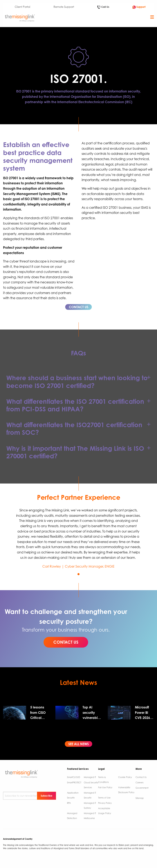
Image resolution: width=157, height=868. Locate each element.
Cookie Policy (125, 777)
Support (139, 7)
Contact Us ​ (141, 777)
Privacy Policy (105, 803)
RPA (69, 803)
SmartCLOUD (73, 777)
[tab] (78, 382)
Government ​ (142, 788)
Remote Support (64, 7)
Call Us (103, 7)
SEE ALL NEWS (78, 744)
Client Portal (22, 7)
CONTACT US (79, 307)
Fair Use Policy (105, 787)
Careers (140, 782)
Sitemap (140, 798)
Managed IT (90, 777)
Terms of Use (104, 798)
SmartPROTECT (74, 782)
